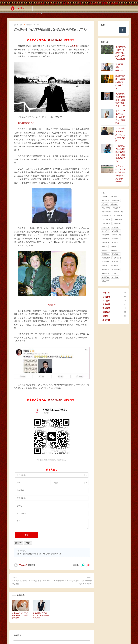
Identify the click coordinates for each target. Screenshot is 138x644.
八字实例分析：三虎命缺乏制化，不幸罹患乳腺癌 (20, 615)
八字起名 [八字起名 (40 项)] (117, 223)
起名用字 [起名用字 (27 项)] (105, 269)
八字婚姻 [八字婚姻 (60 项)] (116, 208)
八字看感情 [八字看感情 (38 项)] (106, 219)
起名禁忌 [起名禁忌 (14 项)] (116, 269)
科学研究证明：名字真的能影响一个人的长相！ (120, 82)
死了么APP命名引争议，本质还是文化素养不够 (120, 117)
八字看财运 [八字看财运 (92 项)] (106, 223)
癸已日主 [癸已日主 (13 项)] (105, 262)
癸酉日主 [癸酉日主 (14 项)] (116, 262)
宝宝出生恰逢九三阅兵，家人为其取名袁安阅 (120, 134)
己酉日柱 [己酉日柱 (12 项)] (105, 242)
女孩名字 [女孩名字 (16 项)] (116, 231)
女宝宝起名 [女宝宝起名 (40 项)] (116, 235)
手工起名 (18, 25)
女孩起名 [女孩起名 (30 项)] (105, 235)
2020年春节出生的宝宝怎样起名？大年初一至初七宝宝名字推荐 (72, 582)
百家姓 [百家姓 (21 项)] (105, 266)
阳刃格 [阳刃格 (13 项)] (115, 273)
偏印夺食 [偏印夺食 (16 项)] (116, 200)
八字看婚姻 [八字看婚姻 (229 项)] (106, 216)
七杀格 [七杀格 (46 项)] (105, 196)
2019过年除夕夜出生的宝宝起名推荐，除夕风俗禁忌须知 (31, 582)
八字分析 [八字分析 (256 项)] (106, 208)
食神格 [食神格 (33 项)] (115, 277)
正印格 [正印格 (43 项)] (113, 246)
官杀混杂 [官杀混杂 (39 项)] (105, 239)
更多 (38, 14)
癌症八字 (19, 543)
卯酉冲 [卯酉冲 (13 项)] (115, 227)
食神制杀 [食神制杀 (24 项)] (105, 277)
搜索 (103, 25)
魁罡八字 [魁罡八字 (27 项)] (105, 281)
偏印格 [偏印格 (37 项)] (105, 204)
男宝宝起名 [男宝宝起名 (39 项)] (106, 258)
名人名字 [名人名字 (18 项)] (105, 231)
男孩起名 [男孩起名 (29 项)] (116, 254)
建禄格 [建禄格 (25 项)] (115, 242)
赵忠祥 (75, 46)
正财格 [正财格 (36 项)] (114, 250)
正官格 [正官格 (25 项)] (105, 250)
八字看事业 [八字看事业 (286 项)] (106, 212)
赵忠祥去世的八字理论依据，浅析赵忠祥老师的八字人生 (42, 554)
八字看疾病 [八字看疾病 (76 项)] (118, 219)
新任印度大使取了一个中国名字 (120, 67)
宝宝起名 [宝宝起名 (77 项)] (116, 239)
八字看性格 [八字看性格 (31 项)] (118, 216)
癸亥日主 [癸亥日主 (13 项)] (117, 258)
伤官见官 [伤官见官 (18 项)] (105, 200)
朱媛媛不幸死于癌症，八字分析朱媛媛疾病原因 (41, 615)
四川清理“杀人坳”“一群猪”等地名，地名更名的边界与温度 (121, 53)
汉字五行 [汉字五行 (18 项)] (105, 254)
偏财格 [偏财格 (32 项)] (114, 204)
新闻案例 (28, 25)
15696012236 (55, 40)
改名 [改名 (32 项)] (104, 246)
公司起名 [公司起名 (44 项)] (105, 227)
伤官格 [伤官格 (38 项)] (114, 196)
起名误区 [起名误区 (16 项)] (105, 273)
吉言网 (19, 554)
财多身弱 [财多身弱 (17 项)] (115, 266)
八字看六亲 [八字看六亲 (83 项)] (118, 212)
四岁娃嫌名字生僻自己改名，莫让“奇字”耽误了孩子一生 (120, 100)
